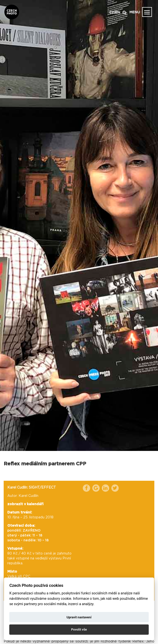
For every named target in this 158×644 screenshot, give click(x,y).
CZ (112, 12)
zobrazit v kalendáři (25, 504)
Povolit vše (79, 629)
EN (118, 12)
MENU (135, 12)
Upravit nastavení (79, 617)
